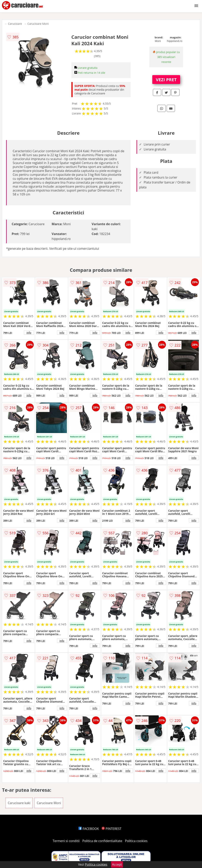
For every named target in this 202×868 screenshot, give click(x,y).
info (29, 333)
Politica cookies (136, 841)
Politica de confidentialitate (102, 841)
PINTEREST (111, 829)
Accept (117, 864)
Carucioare (15, 24)
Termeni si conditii (66, 841)
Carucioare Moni (38, 24)
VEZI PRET (166, 79)
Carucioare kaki (19, 803)
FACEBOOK (89, 829)
